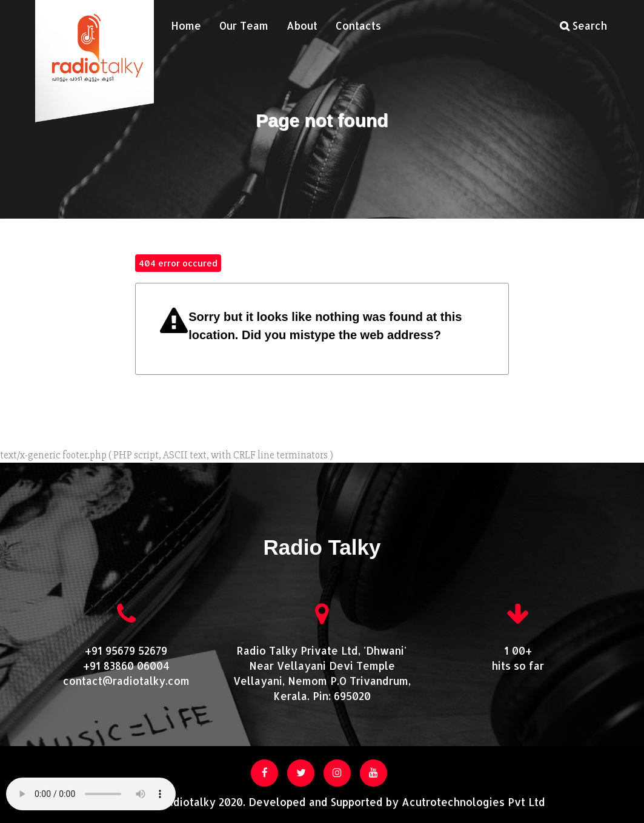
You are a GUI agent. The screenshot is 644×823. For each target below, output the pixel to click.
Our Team (244, 25)
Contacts (358, 25)
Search (583, 25)
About (302, 25)
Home (186, 25)
